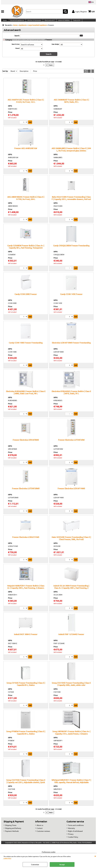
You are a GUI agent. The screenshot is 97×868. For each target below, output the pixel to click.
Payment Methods (12, 833)
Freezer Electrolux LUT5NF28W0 (26, 491)
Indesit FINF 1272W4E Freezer (71, 637)
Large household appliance (35, 42)
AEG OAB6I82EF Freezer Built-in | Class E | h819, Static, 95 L (71, 103)
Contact (40, 830)
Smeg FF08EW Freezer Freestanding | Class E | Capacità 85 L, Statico (26, 735)
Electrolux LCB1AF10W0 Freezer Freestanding (71, 345)
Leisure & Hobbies (63, 21)
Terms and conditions (76, 828)
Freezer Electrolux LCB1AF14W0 (71, 491)
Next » (51, 67)
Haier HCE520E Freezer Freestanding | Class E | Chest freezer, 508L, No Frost (71, 540)
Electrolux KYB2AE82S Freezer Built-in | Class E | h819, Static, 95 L (71, 395)
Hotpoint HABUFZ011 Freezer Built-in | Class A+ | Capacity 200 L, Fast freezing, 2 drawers (26, 589)
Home (5, 21)
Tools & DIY (76, 21)
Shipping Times (11, 828)
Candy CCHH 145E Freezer (71, 296)
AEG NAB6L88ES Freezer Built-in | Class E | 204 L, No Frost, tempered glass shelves (71, 152)
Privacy (71, 836)
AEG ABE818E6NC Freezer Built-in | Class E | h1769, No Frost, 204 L (26, 200)
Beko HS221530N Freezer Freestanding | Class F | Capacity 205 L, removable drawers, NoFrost (71, 200)
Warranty (71, 830)
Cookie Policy (7, 858)
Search (17, 38)
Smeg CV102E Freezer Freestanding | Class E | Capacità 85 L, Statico (26, 686)
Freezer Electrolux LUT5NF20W (71, 442)
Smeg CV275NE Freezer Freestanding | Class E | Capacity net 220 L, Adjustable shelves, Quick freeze (26, 785)
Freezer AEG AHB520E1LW (26, 151)
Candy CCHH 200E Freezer (26, 296)
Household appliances (17, 21)
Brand (17, 51)
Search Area (16, 47)
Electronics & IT (49, 21)
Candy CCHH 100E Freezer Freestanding (26, 345)
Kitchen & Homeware (34, 21)
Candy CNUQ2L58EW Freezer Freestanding (71, 248)
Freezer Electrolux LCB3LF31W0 (26, 539)
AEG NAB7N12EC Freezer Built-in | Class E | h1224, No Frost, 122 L (26, 103)
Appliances (22, 42)
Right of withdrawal (75, 833)
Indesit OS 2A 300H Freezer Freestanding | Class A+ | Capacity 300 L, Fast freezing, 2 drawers (71, 590)
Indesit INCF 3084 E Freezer (26, 637)
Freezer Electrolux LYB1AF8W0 (26, 442)
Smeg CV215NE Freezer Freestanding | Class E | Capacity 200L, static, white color (71, 686)
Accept (62, 864)
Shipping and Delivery (13, 830)
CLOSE (95, 856)
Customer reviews (43, 833)
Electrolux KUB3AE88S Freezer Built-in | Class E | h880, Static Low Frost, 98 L (26, 395)
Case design (55, 47)
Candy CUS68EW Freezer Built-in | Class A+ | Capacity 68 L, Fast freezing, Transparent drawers (26, 250)
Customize (35, 864)
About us (40, 828)
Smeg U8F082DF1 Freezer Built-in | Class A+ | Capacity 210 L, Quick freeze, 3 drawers (71, 735)
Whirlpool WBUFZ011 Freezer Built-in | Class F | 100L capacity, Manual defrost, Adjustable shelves (71, 785)
